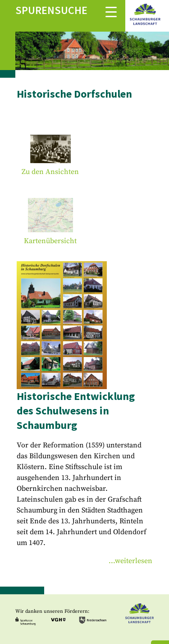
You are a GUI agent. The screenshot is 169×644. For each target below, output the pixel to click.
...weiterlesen (130, 561)
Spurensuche (51, 10)
